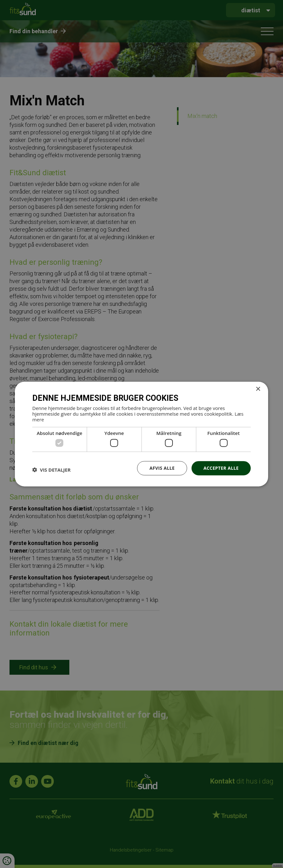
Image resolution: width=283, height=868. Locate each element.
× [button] (258, 389)
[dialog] (141, 434)
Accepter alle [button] (221, 468)
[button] (51, 470)
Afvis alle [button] (162, 468)
